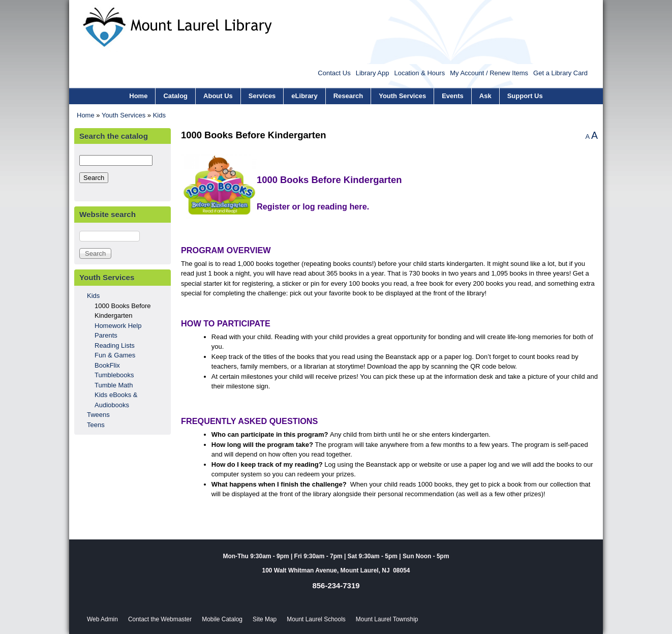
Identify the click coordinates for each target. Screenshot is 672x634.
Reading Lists (115, 345)
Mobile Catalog (222, 619)
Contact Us (334, 73)
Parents (106, 335)
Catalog (175, 96)
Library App (373, 73)
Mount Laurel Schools (316, 619)
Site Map (265, 619)
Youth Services (402, 96)
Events (453, 96)
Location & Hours (419, 73)
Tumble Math (114, 385)
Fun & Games (115, 355)
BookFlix (107, 365)
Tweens (98, 415)
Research (348, 96)
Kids (159, 115)
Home (138, 96)
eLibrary (304, 96)
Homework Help (118, 326)
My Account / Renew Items (489, 73)
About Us (218, 96)
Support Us (525, 96)
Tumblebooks (114, 375)
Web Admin (102, 619)
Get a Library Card (560, 73)
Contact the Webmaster (160, 619)
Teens (96, 425)
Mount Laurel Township (387, 619)
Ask (485, 96)
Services (262, 96)
